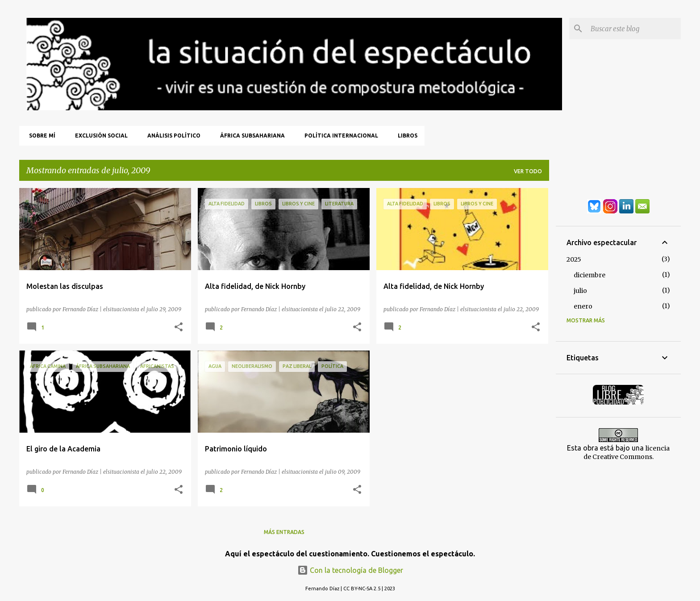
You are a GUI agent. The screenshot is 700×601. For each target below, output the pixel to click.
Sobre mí (40, 136)
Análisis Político (171, 136)
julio (580, 291)
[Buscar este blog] (634, 29)
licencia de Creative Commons (627, 453)
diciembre (590, 275)
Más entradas (284, 532)
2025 (574, 259)
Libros (405, 136)
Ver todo (528, 171)
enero (583, 306)
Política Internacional (339, 136)
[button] (179, 327)
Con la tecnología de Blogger (350, 570)
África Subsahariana (250, 136)
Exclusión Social (99, 136)
